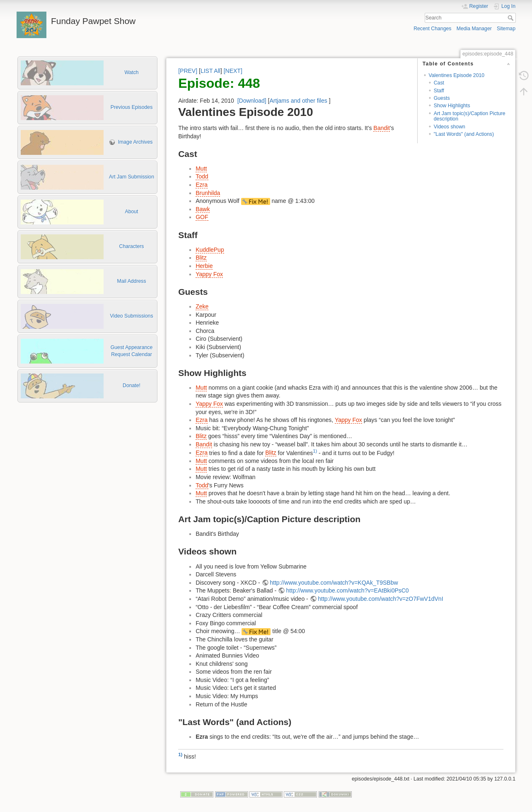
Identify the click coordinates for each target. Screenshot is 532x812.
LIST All (210, 71)
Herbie (204, 266)
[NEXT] (233, 71)
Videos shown (450, 127)
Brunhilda (208, 193)
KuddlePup (210, 250)
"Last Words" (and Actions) (464, 134)
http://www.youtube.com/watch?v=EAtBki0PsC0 (348, 590)
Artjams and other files (298, 101)
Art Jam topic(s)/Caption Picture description (470, 116)
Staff (439, 91)
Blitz (201, 258)
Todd (202, 176)
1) (315, 451)
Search (511, 18)
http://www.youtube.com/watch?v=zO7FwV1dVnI (380, 599)
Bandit (382, 128)
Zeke (202, 306)
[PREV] (188, 71)
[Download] (252, 101)
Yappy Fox (209, 274)
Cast (439, 83)
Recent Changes (432, 29)
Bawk (203, 209)
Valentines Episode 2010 (457, 75)
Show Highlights (452, 106)
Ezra (202, 185)
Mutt (201, 169)
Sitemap (506, 29)
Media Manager (474, 29)
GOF (202, 217)
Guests (442, 98)
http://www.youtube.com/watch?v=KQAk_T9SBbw (334, 583)
